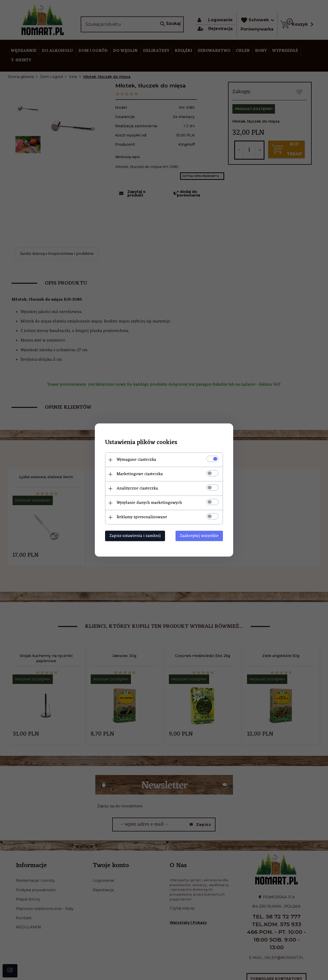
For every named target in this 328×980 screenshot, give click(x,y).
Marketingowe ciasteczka (140, 474)
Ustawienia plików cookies (141, 443)
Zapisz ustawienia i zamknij (135, 536)
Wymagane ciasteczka (136, 460)
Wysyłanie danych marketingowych (149, 503)
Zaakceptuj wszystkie (199, 536)
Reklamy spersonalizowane (142, 517)
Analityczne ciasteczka (137, 488)
